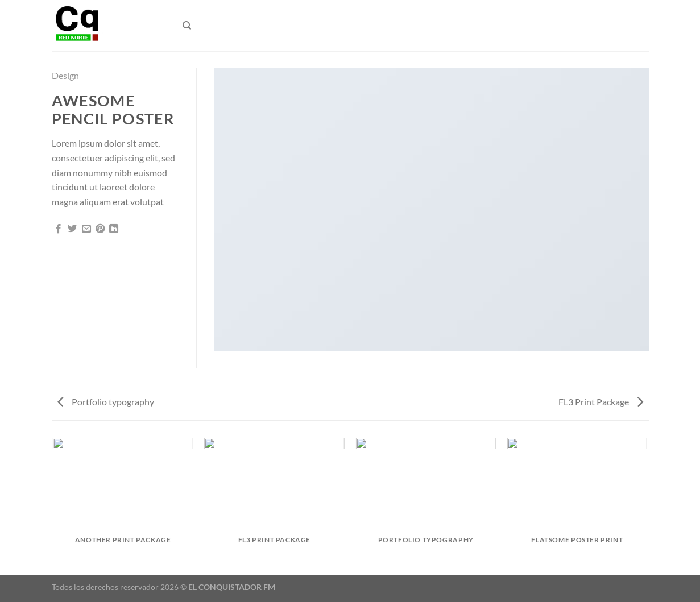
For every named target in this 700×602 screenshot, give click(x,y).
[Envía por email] (86, 229)
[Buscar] (187, 26)
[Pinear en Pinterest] (100, 229)
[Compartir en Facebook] (59, 229)
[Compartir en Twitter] (72, 229)
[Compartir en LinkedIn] (114, 229)
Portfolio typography (106, 402)
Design (65, 75)
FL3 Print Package (601, 402)
